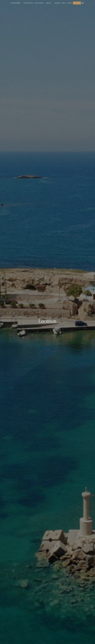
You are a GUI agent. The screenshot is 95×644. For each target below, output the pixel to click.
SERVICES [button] (49, 3)
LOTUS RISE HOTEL (28, 3)
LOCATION (58, 3)
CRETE (64, 3)
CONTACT (69, 3)
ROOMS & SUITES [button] (39, 3)
